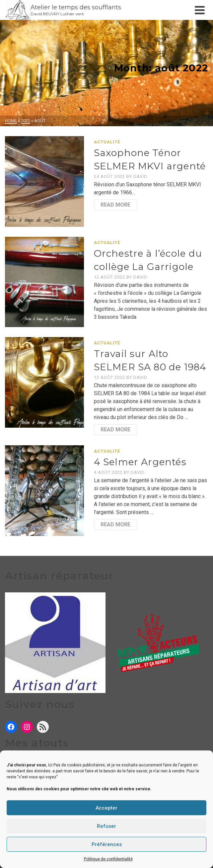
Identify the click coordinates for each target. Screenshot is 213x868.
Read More (115, 205)
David (140, 176)
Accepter (106, 808)
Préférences (107, 844)
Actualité (107, 142)
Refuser (106, 826)
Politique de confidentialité (108, 859)
